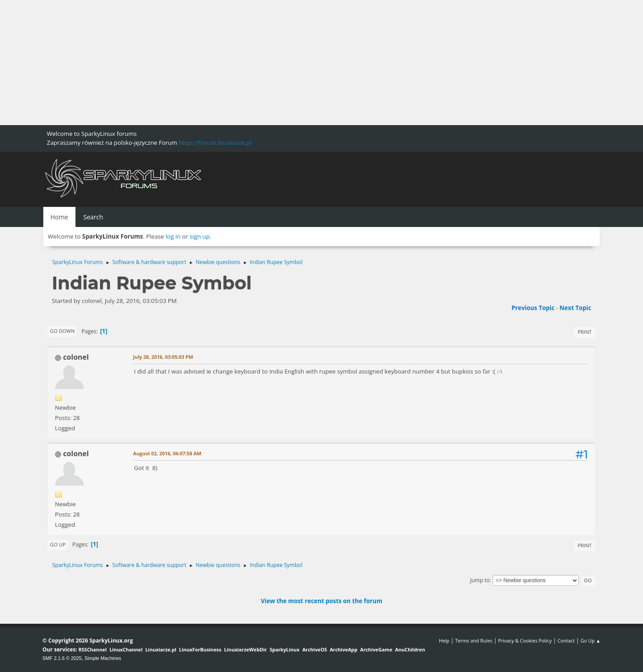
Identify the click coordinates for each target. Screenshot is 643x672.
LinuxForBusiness (200, 649)
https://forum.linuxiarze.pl (215, 143)
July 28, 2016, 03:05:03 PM (163, 357)
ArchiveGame (376, 649)
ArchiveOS (315, 649)
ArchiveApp (343, 649)
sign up (200, 236)
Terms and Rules (474, 640)
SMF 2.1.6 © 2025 (62, 658)
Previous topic (533, 308)
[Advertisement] (268, 63)
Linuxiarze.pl (161, 649)
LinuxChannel (126, 649)
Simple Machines (103, 658)
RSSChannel (93, 649)
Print (585, 332)
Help (444, 640)
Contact (566, 640)
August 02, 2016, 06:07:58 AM (167, 453)
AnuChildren (410, 649)
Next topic (575, 308)
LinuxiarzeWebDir (246, 649)
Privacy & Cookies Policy (525, 640)
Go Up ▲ (591, 640)
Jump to (480, 580)
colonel (76, 357)
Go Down (62, 331)
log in (173, 236)
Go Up (58, 544)
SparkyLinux (285, 649)
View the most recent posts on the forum (321, 601)
